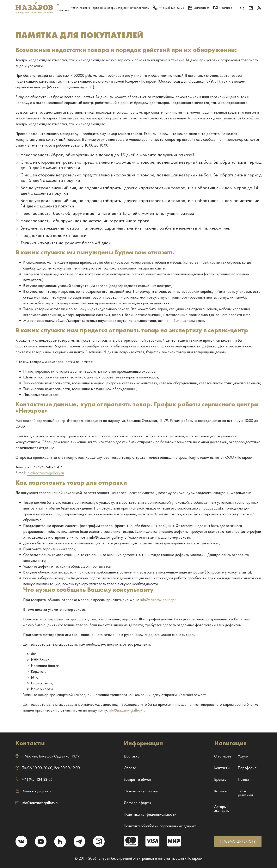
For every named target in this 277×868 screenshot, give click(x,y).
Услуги (75, 8)
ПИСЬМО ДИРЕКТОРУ (238, 841)
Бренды (220, 779)
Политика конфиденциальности (150, 814)
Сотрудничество (126, 8)
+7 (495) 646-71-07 (47, 467)
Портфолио (98, 8)
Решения (85, 8)
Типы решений (245, 793)
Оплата (130, 768)
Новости (245, 779)
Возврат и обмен (137, 779)
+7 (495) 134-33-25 (34, 779)
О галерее (223, 756)
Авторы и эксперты (222, 808)
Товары (111, 8)
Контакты (143, 8)
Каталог (221, 791)
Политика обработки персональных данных (160, 826)
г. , (48, 756)
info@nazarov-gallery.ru (45, 473)
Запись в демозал (33, 791)
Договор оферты (137, 803)
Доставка (132, 756)
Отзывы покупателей (141, 791)
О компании (63, 8)
